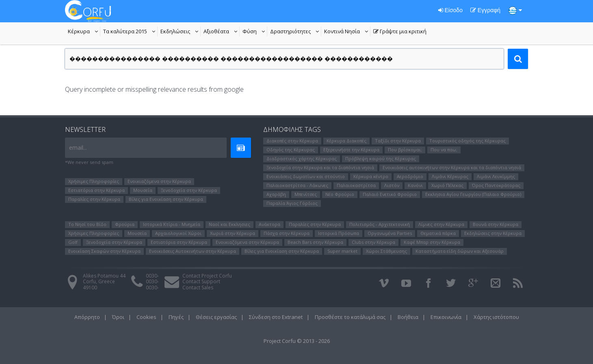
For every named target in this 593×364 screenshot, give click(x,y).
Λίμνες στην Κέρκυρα (441, 224)
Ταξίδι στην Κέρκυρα (398, 141)
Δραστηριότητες (296, 32)
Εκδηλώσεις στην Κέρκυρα (493, 233)
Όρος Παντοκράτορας (496, 185)
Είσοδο (450, 10)
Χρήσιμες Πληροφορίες (94, 181)
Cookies (146, 317)
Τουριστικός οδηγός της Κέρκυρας (467, 141)
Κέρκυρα (84, 32)
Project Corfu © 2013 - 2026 (297, 341)
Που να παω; (444, 150)
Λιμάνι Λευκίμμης (496, 176)
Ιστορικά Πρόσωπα (339, 233)
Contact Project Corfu (207, 276)
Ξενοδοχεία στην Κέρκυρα (189, 190)
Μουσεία (143, 190)
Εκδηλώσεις (181, 32)
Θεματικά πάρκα (438, 233)
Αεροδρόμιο (410, 176)
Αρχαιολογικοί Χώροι (178, 233)
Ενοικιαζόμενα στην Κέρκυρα (159, 181)
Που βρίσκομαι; (405, 150)
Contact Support (201, 281)
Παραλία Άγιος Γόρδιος (292, 203)
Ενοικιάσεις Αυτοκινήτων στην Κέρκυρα (193, 251)
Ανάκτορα (269, 224)
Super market (342, 251)
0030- (152, 276)
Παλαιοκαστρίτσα (356, 185)
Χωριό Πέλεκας (447, 185)
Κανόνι (415, 185)
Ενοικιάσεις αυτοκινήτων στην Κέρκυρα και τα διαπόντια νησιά (452, 167)
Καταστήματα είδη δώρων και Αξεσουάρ (460, 251)
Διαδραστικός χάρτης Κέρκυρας (302, 158)
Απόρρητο (87, 317)
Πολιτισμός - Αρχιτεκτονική (380, 224)
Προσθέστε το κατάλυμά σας (350, 317)
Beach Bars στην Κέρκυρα (315, 242)
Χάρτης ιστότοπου (496, 317)
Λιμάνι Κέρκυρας (450, 176)
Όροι (118, 317)
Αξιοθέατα (222, 32)
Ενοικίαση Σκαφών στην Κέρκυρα (104, 251)
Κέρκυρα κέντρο (371, 176)
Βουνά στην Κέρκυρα (496, 224)
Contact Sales (198, 288)
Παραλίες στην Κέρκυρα (94, 199)
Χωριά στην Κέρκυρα (233, 233)
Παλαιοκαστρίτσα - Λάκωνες (297, 185)
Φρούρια (125, 224)
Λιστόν (392, 185)
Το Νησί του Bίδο (87, 224)
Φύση (255, 32)
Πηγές (176, 317)
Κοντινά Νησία (347, 32)
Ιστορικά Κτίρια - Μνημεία (172, 224)
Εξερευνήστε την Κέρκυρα (351, 150)
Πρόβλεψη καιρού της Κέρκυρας (381, 158)
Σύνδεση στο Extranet (276, 317)
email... (78, 148)
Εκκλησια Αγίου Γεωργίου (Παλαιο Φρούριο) (473, 194)
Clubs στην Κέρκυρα (373, 242)
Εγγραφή (485, 10)
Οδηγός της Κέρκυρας (291, 150)
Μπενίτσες (306, 194)
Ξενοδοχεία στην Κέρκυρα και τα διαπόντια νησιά (320, 167)
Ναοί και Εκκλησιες (229, 224)
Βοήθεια (408, 317)
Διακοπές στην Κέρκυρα (292, 141)
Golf (73, 242)
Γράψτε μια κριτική (400, 32)
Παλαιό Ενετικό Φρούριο (390, 194)
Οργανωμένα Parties (390, 233)
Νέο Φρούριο (340, 194)
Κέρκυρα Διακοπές (346, 141)
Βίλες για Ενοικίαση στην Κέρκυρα (166, 199)
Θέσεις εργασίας (216, 317)
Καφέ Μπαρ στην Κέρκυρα (432, 242)
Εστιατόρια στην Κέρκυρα (96, 190)
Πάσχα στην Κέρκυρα (287, 233)
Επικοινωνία (446, 317)
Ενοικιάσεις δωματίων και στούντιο (306, 176)
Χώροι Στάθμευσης (386, 251)
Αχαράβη (276, 194)
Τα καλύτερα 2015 (130, 32)
